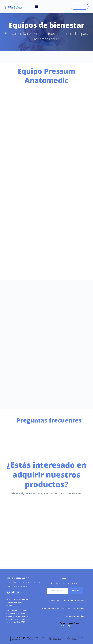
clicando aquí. (66, 626)
